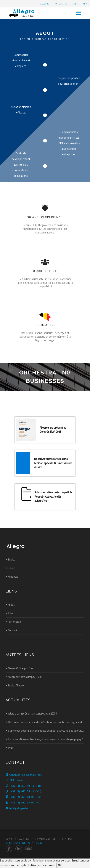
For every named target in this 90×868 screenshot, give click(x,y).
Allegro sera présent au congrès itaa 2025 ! (31, 714)
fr (85, 4)
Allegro (45, 4)
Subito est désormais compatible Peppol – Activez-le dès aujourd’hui (53, 497)
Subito (10, 559)
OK (60, 865)
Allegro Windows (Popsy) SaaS (24, 677)
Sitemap (37, 843)
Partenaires (13, 622)
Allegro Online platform (20, 668)
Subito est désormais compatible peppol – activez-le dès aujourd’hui (45, 731)
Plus (9, 748)
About (10, 605)
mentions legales (18, 843)
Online (10, 568)
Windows (12, 577)
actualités (61, 4)
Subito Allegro (15, 685)
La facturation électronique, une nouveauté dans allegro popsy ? (44, 739)
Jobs (9, 613)
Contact (11, 630)
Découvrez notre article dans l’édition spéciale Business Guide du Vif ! (53, 463)
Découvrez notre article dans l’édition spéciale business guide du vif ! (45, 722)
